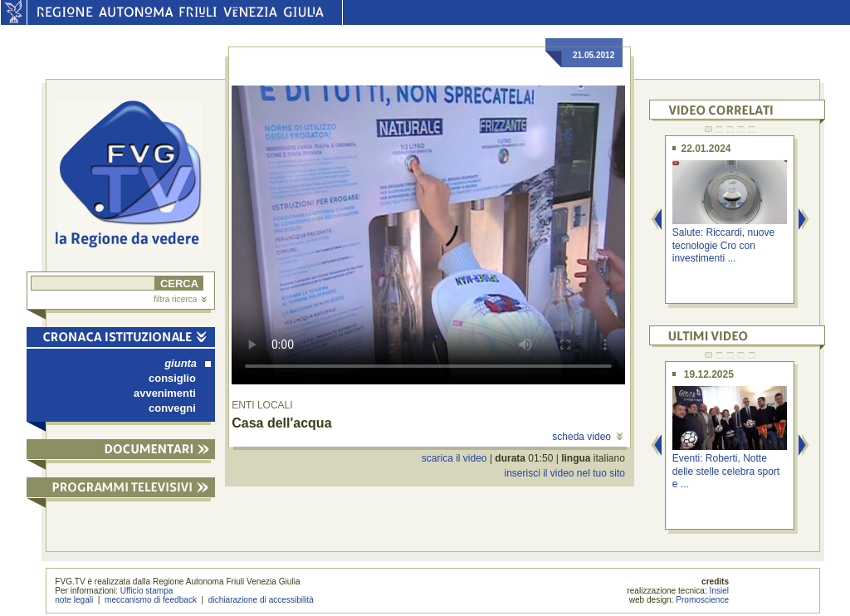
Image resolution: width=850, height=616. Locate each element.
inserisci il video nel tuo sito (564, 473)
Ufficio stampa (147, 591)
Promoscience (702, 600)
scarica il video (454, 458)
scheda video (587, 437)
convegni (172, 408)
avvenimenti (165, 393)
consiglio (172, 378)
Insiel (720, 591)
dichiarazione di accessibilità (261, 600)
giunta (188, 363)
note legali (74, 600)
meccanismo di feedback (151, 600)
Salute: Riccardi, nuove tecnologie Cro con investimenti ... (723, 245)
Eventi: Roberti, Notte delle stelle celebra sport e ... (726, 471)
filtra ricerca (180, 299)
